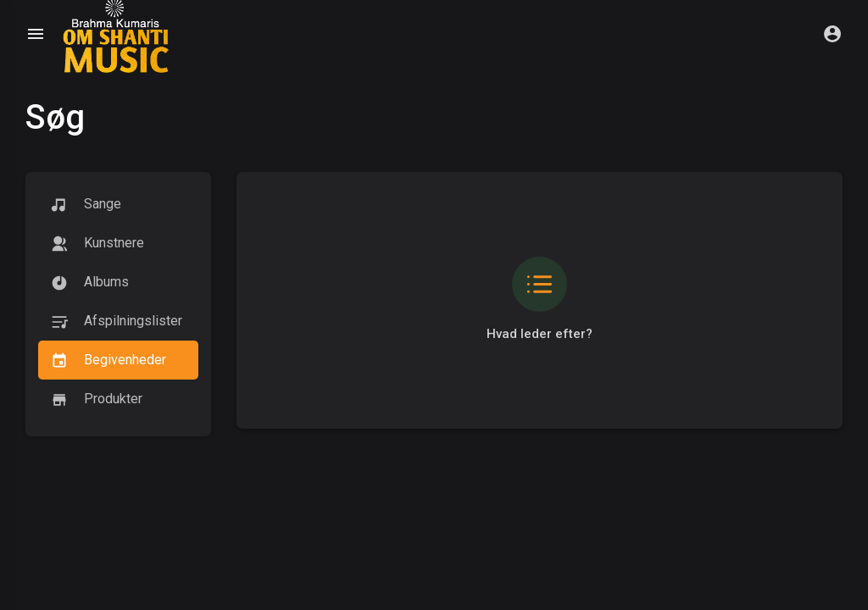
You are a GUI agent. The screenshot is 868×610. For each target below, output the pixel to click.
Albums (90, 283)
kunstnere (97, 244)
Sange (86, 205)
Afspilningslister (117, 322)
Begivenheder (108, 360)
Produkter (97, 399)
